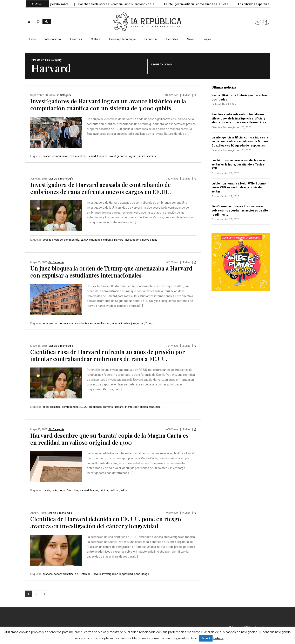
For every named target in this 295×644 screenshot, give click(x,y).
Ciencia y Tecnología (122, 39)
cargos (58, 240)
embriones (95, 240)
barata (46, 490)
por (136, 407)
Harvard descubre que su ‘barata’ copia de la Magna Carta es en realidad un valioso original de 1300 (109, 439)
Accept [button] (206, 638)
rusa (158, 407)
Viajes (207, 39)
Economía (151, 39)
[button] (29, 22)
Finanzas (76, 39)
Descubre (73, 490)
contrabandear (71, 407)
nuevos (147, 240)
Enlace (218, 638)
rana (155, 240)
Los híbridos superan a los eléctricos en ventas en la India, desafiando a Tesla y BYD (239, 164)
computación (60, 156)
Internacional (53, 39)
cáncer (58, 574)
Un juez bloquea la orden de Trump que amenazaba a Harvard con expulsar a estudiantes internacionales (111, 272)
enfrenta (108, 240)
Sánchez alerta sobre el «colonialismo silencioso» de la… (122, 4)
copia (62, 490)
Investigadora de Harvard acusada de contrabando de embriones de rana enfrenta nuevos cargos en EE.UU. (101, 188)
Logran (132, 156)
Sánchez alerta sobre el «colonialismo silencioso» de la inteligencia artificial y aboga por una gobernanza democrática (239, 118)
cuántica (80, 156)
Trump (149, 323)
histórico (102, 156)
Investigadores (118, 156)
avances (48, 574)
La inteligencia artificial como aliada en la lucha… (201, 4)
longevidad (126, 574)
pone (137, 574)
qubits (141, 156)
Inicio (32, 39)
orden (141, 323)
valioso (125, 490)
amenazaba (50, 323)
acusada (48, 240)
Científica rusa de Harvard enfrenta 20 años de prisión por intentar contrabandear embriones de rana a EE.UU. (108, 355)
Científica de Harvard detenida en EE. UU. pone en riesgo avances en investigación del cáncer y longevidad (106, 522)
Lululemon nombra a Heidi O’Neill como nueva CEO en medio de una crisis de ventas (239, 187)
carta (55, 490)
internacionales (121, 323)
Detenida (85, 574)
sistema (151, 156)
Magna (94, 490)
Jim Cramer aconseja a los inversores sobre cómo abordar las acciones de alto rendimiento (240, 210)
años (46, 407)
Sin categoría (64, 95)
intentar (129, 407)
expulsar (95, 323)
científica (55, 407)
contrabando (72, 240)
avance (47, 156)
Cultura (96, 39)
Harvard (91, 156)
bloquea (63, 323)
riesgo (145, 574)
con (72, 156)
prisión (144, 407)
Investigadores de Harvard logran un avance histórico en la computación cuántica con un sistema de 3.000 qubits (108, 105)
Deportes (172, 39)
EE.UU (84, 240)
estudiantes (82, 323)
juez (134, 323)
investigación (110, 574)
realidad (115, 490)
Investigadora (133, 240)
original (104, 490)
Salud (191, 39)
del (77, 574)
